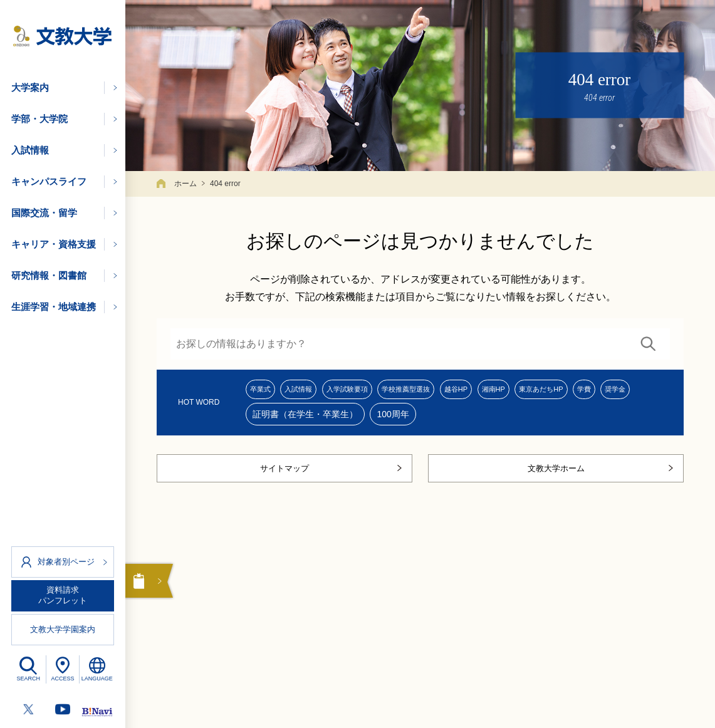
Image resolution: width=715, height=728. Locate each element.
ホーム (185, 184)
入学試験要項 (378, 391)
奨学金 (302, 420)
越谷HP (519, 391)
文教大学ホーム (556, 478)
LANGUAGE (97, 679)
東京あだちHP (630, 391)
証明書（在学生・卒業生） (387, 420)
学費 (261, 420)
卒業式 (266, 391)
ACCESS (62, 679)
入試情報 (315, 391)
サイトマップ (284, 478)
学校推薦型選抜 (454, 391)
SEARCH (29, 679)
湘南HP (568, 391)
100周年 (475, 420)
